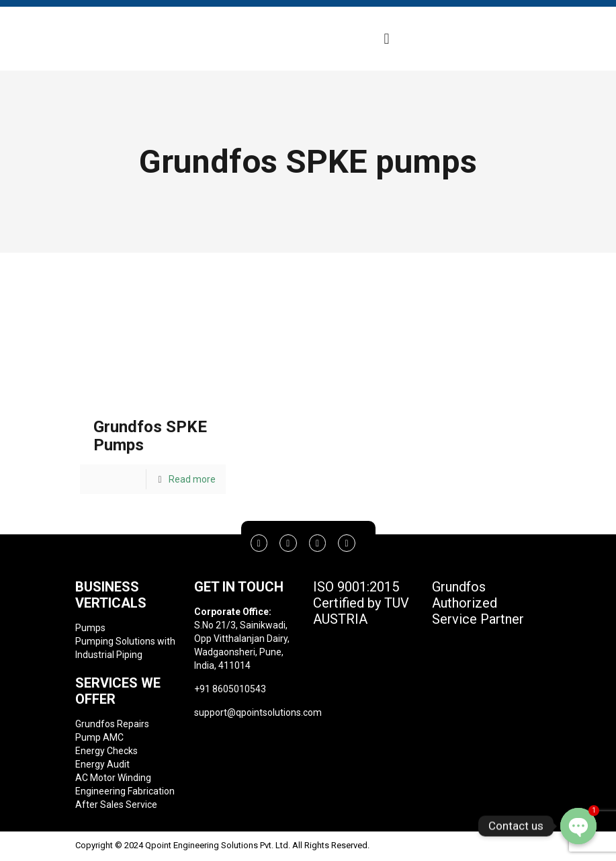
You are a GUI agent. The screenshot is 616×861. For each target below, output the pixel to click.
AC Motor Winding (113, 778)
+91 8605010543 (230, 689)
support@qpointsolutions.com (258, 712)
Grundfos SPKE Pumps (150, 436)
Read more (192, 479)
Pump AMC (99, 737)
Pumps (90, 628)
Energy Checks (106, 751)
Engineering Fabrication (125, 791)
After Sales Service (116, 805)
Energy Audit (102, 764)
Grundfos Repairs (112, 724)
